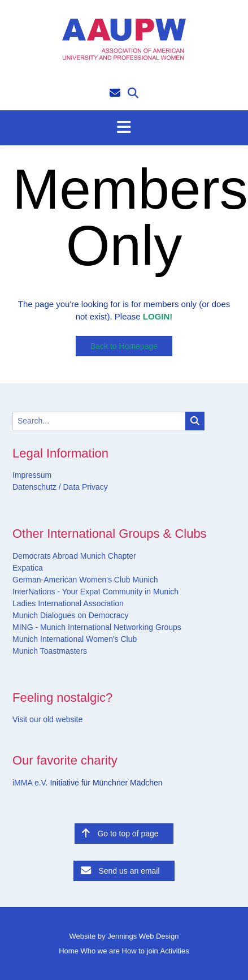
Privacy (94, 487)
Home (69, 951)
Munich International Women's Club (75, 639)
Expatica (28, 568)
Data (70, 487)
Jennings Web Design (143, 936)
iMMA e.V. (31, 783)
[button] (124, 128)
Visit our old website (47, 719)
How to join (140, 951)
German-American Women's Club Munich (85, 580)
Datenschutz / (37, 487)
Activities (174, 951)
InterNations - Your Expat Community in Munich (95, 592)
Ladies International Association (68, 603)
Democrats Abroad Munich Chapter (74, 556)
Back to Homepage (124, 346)
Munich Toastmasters (50, 651)
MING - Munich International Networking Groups (97, 627)
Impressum (32, 475)
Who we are (100, 951)
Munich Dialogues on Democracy (70, 615)
